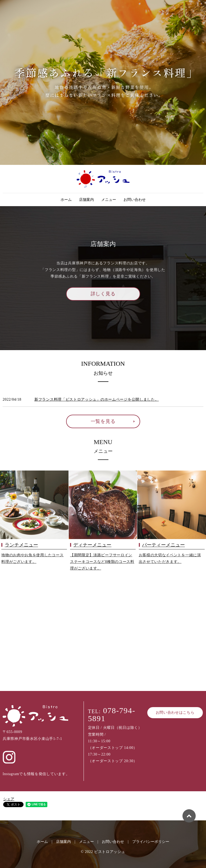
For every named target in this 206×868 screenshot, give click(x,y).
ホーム (66, 200)
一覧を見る (103, 421)
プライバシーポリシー (151, 842)
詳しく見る (103, 294)
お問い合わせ (135, 200)
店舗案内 (86, 200)
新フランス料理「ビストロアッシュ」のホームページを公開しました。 (97, 399)
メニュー (109, 200)
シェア (9, 799)
